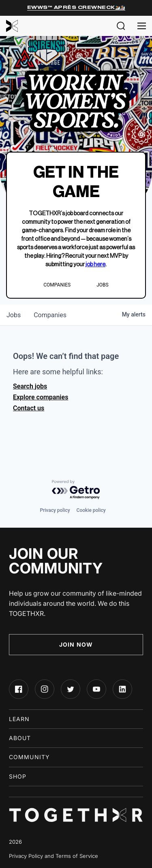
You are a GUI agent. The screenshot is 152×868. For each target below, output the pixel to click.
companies (50, 315)
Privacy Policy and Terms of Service (54, 856)
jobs (14, 315)
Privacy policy (55, 510)
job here (95, 265)
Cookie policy (91, 510)
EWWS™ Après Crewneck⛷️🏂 (76, 7)
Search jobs (30, 386)
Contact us (29, 408)
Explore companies (41, 397)
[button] (121, 26)
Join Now (76, 644)
